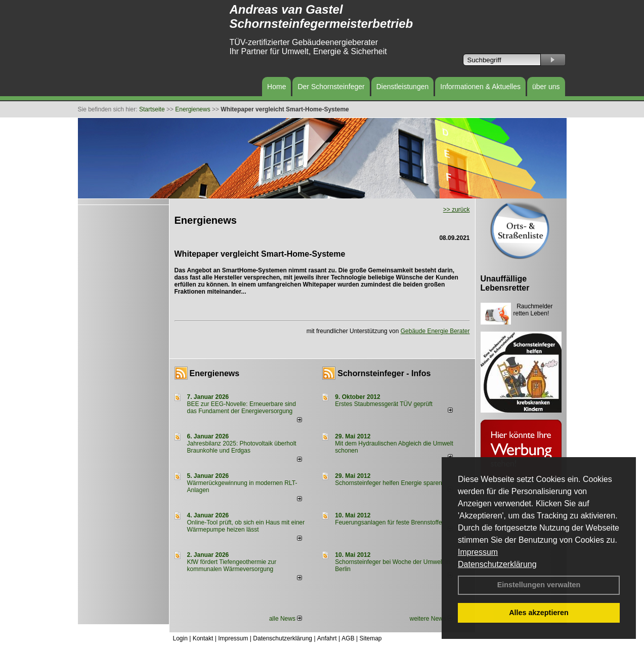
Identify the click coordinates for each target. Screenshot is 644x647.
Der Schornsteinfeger (331, 87)
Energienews (215, 373)
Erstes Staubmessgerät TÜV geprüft (384, 404)
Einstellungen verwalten (539, 585)
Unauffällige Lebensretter (505, 283)
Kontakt (203, 638)
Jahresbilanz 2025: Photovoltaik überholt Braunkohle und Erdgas (242, 447)
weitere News (431, 619)
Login (180, 638)
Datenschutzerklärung (497, 564)
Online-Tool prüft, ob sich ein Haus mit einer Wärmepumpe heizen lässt (246, 526)
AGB (348, 638)
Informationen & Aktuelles (480, 87)
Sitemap (370, 638)
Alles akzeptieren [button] (539, 613)
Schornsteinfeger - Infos (384, 373)
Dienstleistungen (403, 87)
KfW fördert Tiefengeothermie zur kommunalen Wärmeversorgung (232, 565)
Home (276, 87)
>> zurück (457, 210)
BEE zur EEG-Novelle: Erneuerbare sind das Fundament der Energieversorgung (242, 408)
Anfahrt (327, 638)
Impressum (478, 552)
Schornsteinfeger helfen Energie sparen (388, 483)
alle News (286, 619)
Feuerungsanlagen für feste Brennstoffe (388, 522)
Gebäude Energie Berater (435, 331)
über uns (546, 87)
